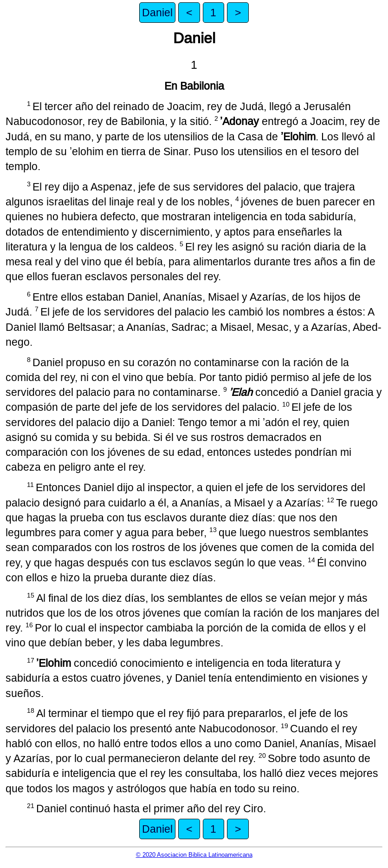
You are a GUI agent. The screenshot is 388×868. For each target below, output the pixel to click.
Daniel (157, 13)
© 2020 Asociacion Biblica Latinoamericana (194, 855)
